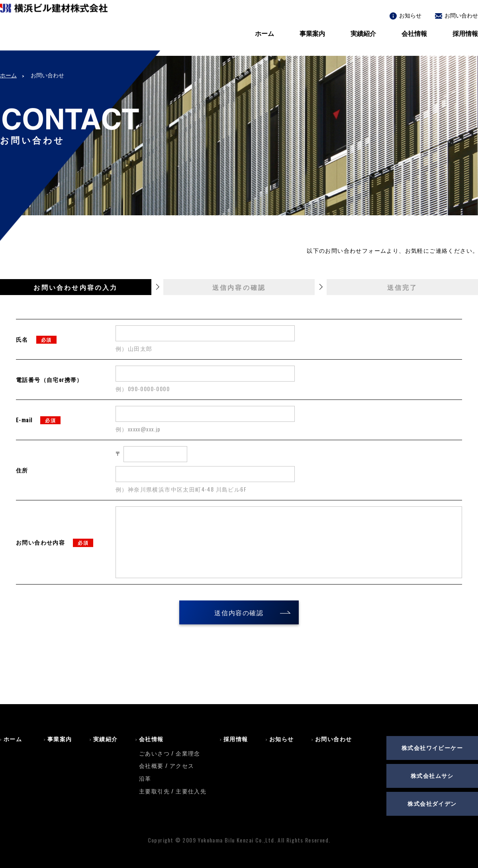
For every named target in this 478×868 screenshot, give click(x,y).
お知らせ (406, 15)
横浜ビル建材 (54, 32)
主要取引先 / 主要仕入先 (173, 791)
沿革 (145, 778)
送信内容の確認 (239, 612)
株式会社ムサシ (432, 775)
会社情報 (414, 33)
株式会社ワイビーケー (432, 747)
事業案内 (312, 33)
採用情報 (465, 33)
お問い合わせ (456, 15)
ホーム (264, 33)
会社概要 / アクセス (167, 765)
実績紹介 (363, 33)
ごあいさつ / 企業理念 (170, 753)
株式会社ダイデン (432, 803)
